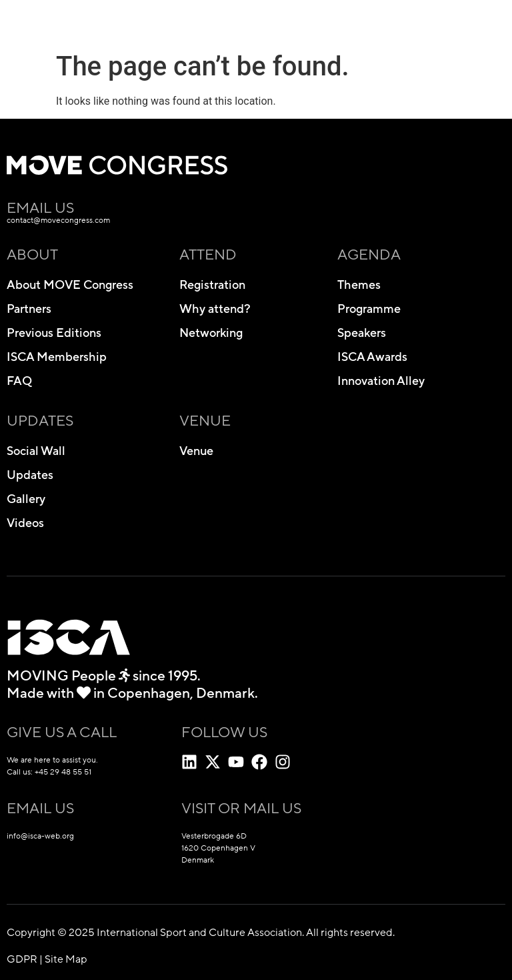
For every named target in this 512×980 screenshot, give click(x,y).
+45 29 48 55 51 (63, 772)
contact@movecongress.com (58, 220)
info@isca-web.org (40, 836)
